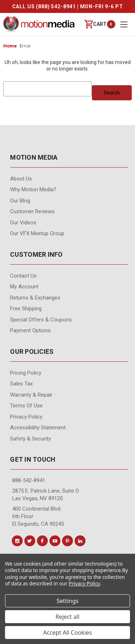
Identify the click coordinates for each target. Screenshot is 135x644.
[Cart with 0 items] (96, 24)
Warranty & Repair (31, 395)
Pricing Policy (26, 373)
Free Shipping (26, 309)
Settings (68, 601)
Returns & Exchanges (35, 298)
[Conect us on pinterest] (67, 541)
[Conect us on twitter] (30, 541)
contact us (23, 276)
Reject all (68, 617)
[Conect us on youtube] (55, 541)
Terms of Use (26, 406)
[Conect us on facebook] (42, 541)
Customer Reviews (32, 211)
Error (25, 46)
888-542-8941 (29, 480)
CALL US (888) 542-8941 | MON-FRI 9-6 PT (68, 6)
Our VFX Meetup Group (37, 233)
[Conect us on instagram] (17, 541)
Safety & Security (31, 439)
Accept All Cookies (67, 632)
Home (10, 46)
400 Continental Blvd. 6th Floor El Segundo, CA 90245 (38, 516)
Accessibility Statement (38, 428)
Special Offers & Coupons (41, 320)
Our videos (23, 223)
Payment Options (30, 330)
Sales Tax (21, 384)
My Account (24, 287)
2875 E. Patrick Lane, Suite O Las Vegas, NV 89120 (46, 495)
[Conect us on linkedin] (80, 541)
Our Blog (20, 201)
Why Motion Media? (33, 189)
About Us (21, 179)
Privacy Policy (26, 417)
